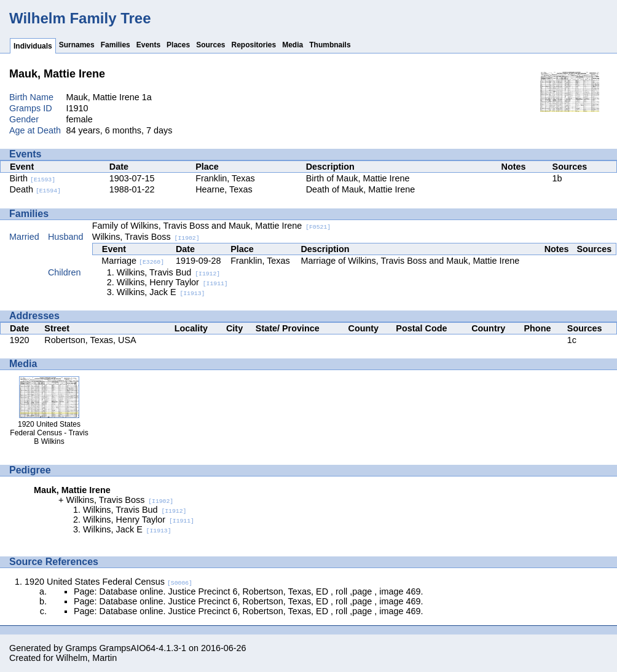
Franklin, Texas (225, 178)
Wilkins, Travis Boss (146, 237)
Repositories (254, 45)
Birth (33, 178)
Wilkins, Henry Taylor (172, 282)
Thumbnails (330, 45)
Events (148, 45)
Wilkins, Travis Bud (168, 272)
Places (178, 45)
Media (293, 45)
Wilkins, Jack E (161, 292)
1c (572, 340)
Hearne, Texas (224, 189)
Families (116, 45)
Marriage (133, 261)
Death (35, 189)
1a (147, 97)
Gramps (81, 648)
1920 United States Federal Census (108, 582)
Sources (210, 45)
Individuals (33, 46)
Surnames (77, 45)
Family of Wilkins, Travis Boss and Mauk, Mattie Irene (211, 226)
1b (557, 178)
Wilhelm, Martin (86, 658)
